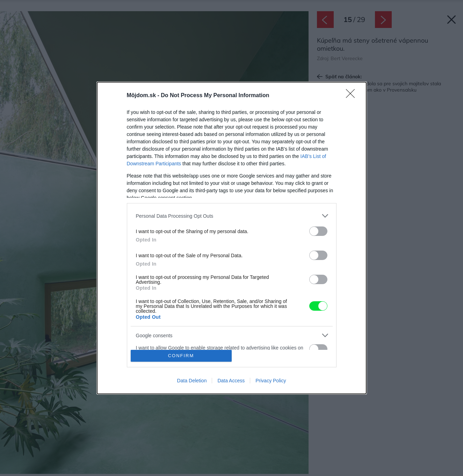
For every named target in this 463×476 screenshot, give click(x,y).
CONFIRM (181, 356)
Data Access (231, 381)
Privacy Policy (271, 381)
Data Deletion (192, 381)
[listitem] (232, 216)
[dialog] (232, 238)
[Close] (353, 96)
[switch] (318, 231)
